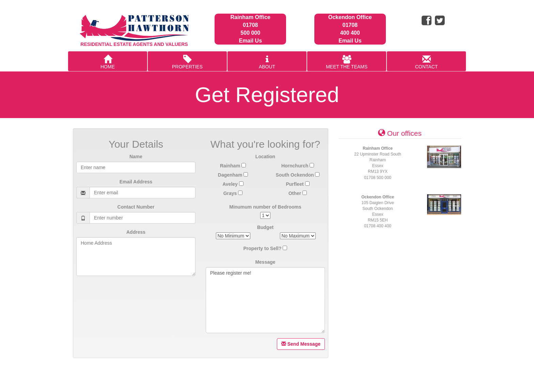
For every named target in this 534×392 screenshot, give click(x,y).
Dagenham (233, 175)
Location (265, 157)
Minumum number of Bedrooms (265, 207)
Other (298, 193)
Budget (265, 227)
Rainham (233, 166)
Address (136, 232)
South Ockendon (298, 175)
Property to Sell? (263, 248)
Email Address (136, 182)
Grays (233, 193)
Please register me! (265, 300)
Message (265, 262)
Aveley (233, 184)
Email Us (250, 41)
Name (136, 157)
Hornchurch (298, 166)
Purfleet (297, 184)
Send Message (301, 344)
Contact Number (136, 207)
